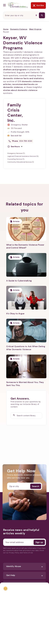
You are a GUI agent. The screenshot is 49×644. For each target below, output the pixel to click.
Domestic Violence (19, 29)
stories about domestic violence (20, 90)
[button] (15, 147)
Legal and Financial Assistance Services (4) (23, 156)
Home (6, 29)
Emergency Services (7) (16, 153)
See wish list (16, 136)
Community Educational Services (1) (21, 162)
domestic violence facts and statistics (23, 78)
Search (36, 486)
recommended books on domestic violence (21, 86)
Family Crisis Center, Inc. (15, 113)
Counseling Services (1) (16, 159)
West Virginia (35, 29)
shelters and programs (15, 70)
